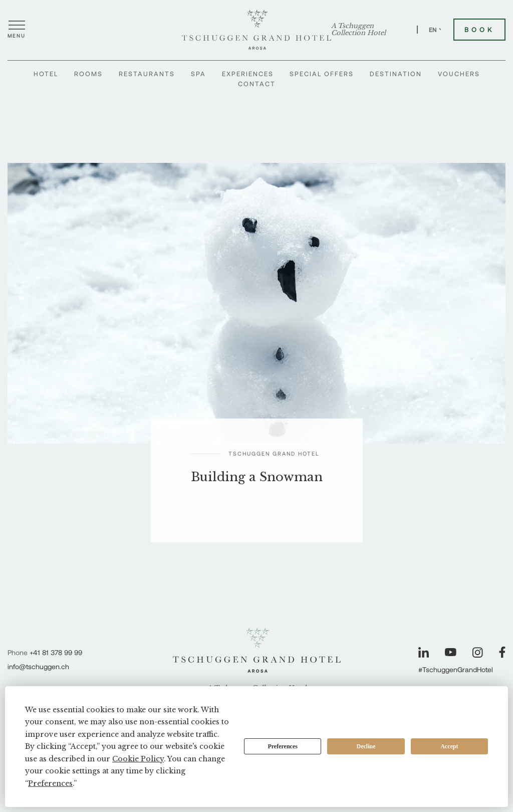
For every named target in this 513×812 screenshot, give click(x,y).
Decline (366, 746)
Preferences (283, 746)
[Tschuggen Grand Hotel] (256, 30)
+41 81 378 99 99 (56, 652)
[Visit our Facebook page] (502, 652)
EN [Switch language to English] (437, 30)
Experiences (248, 74)
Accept (449, 746)
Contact (257, 84)
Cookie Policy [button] (138, 759)
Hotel (46, 74)
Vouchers (459, 74)
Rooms (88, 74)
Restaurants (147, 74)
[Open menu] (17, 30)
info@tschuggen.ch (38, 666)
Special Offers (322, 74)
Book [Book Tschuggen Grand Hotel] (479, 30)
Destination (396, 74)
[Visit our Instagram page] (478, 652)
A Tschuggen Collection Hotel (358, 30)
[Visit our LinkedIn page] (424, 652)
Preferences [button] (50, 783)
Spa (198, 74)
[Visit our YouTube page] (451, 652)
